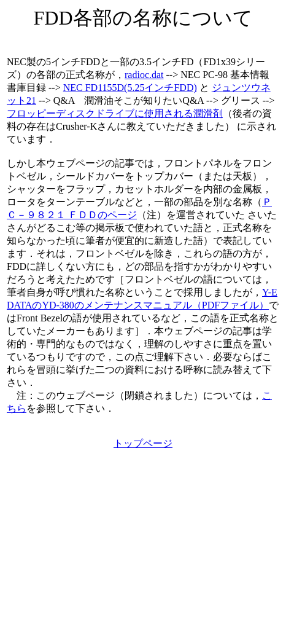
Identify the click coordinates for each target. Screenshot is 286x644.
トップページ (143, 443)
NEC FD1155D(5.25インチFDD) (130, 88)
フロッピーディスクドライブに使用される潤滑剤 (115, 113)
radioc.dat (144, 75)
